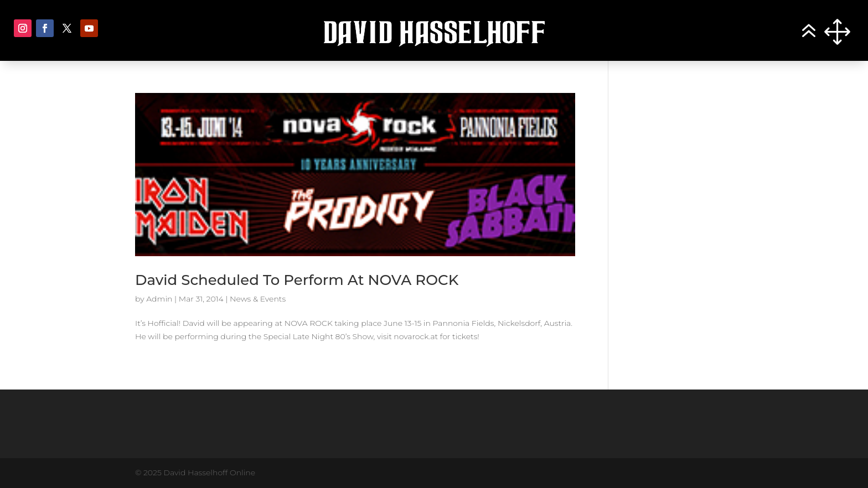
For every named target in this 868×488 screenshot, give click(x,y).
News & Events (258, 299)
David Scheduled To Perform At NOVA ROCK (297, 280)
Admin (159, 299)
